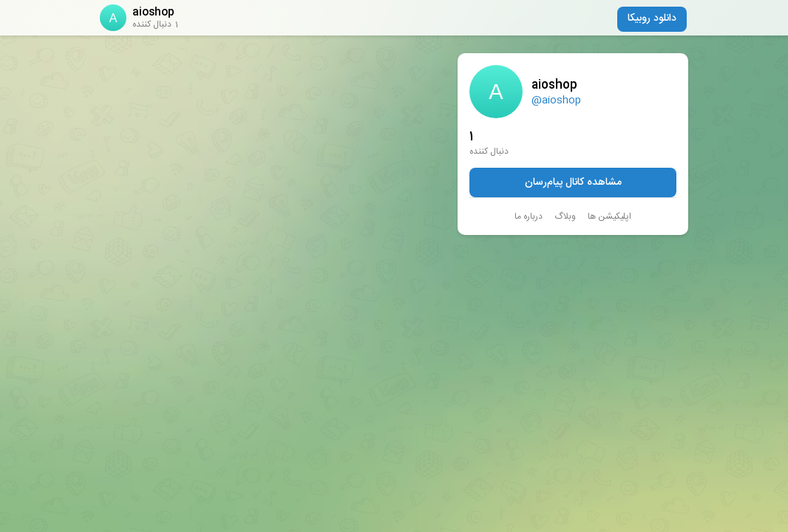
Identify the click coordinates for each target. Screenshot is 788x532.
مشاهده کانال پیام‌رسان (573, 183)
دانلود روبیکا (652, 18)
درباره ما (529, 216)
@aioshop (556, 100)
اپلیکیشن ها (609, 216)
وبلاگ (565, 216)
